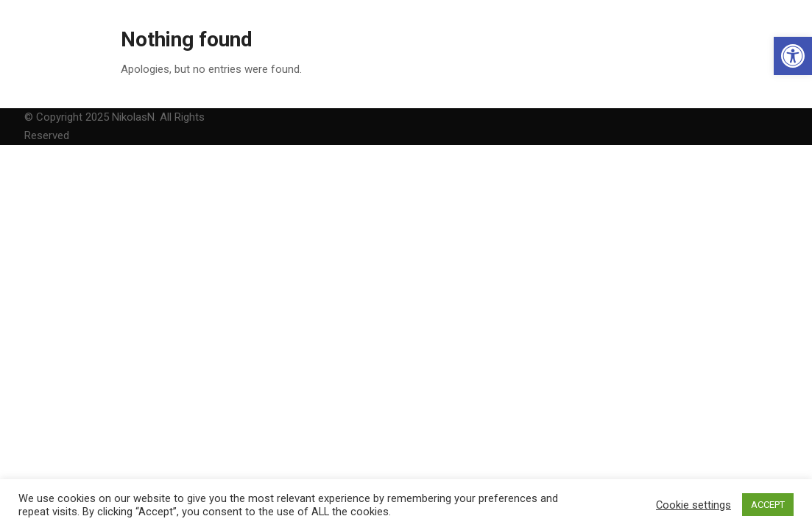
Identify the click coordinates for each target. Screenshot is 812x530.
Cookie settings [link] (693, 505)
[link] (793, 56)
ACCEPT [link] (768, 505)
